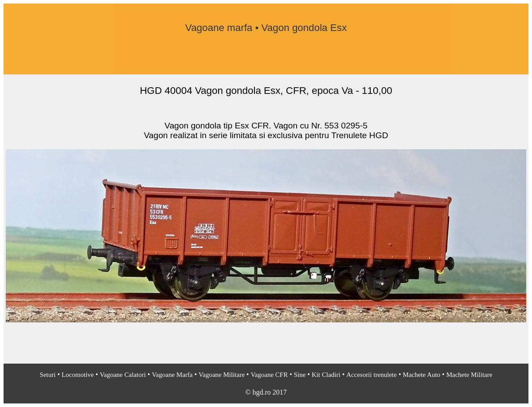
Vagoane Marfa (172, 375)
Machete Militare (469, 375)
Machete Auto (422, 375)
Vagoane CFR (269, 375)
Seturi (48, 375)
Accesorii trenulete (372, 375)
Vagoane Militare (222, 375)
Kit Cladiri (326, 375)
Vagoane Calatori (123, 375)
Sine (300, 375)
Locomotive (78, 375)
